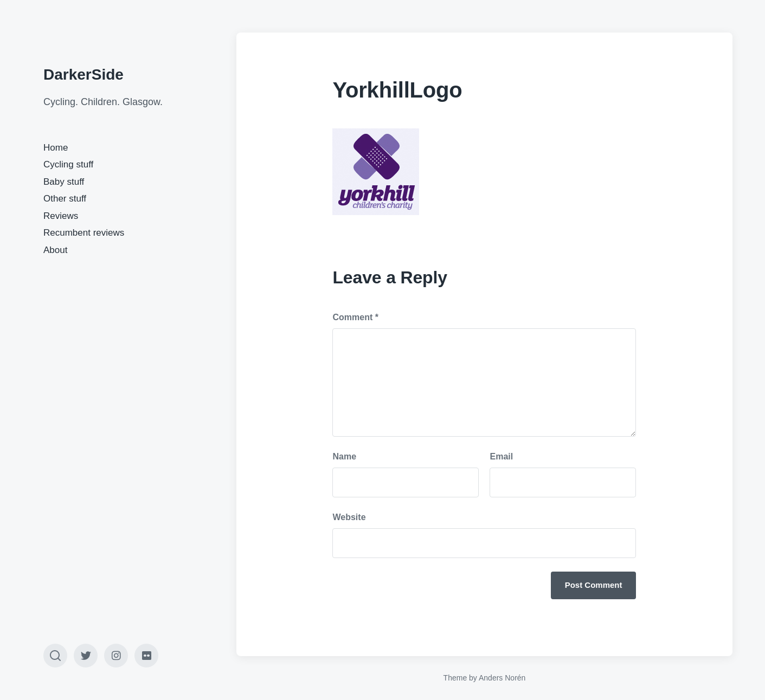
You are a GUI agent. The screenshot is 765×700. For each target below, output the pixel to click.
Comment (355, 317)
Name (344, 456)
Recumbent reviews (84, 233)
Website (349, 517)
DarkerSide (83, 74)
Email (501, 456)
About (55, 250)
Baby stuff (64, 182)
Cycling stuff (68, 164)
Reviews (61, 216)
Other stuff (65, 199)
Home (56, 148)
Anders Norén (502, 678)
